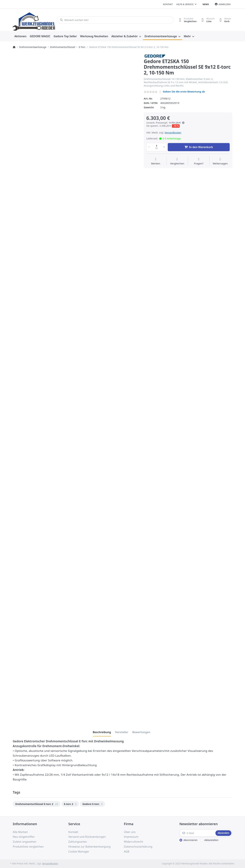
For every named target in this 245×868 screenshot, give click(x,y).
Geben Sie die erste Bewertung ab (184, 91)
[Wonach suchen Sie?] (115, 20)
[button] (149, 147)
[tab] (102, 732)
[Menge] (157, 147)
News (206, 4)
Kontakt (168, 4)
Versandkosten (173, 133)
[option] (37, 804)
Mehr (187, 36)
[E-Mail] (197, 833)
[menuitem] (20, 36)
